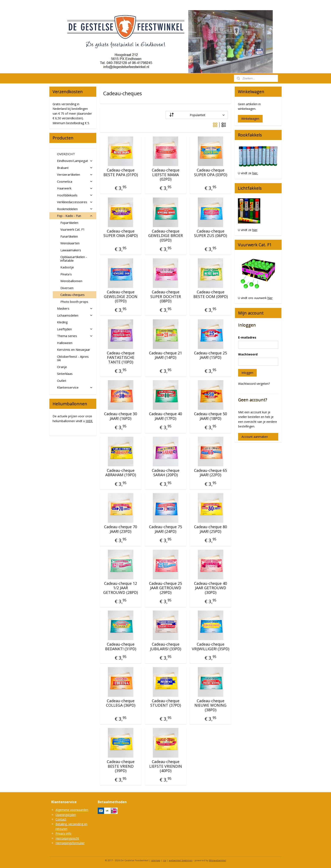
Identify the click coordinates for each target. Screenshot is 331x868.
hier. (255, 173)
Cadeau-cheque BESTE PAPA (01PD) (121, 172)
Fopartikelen (69, 223)
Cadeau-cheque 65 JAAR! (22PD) (210, 473)
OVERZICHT (66, 154)
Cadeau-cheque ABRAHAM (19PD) (121, 473)
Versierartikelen (75, 174)
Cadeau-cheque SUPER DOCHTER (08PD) (165, 297)
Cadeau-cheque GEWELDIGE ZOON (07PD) (121, 297)
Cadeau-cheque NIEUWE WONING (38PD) (210, 705)
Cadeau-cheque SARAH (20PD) (165, 473)
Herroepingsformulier (70, 843)
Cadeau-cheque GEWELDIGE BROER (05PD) (165, 236)
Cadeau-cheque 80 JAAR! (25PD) (210, 529)
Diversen (67, 288)
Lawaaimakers (71, 250)
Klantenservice (75, 387)
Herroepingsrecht (67, 838)
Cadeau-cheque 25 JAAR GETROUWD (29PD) (165, 588)
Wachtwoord (248, 354)
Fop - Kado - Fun (75, 216)
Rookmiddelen (75, 209)
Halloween (65, 343)
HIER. (89, 421)
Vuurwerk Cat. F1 (73, 229)
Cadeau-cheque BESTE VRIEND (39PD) (121, 766)
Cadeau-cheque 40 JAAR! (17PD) (165, 416)
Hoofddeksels (75, 195)
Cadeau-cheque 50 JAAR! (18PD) (210, 416)
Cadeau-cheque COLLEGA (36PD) (121, 703)
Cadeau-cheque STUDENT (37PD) (165, 703)
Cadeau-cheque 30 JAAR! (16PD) (121, 416)
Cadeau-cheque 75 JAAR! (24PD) (165, 529)
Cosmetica (75, 181)
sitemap (156, 860)
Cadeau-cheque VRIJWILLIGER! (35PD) (210, 647)
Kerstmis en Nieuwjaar (74, 350)
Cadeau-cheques (73, 295)
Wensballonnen (71, 281)
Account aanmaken (255, 437)
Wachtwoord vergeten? (254, 384)
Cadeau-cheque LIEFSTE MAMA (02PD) (165, 175)
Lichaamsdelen (75, 315)
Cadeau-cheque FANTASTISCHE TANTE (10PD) (121, 358)
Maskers (75, 308)
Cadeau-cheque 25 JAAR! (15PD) (210, 355)
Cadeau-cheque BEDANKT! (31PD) (121, 647)
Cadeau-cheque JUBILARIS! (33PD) (165, 647)
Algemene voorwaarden (72, 810)
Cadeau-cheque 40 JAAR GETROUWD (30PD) (210, 588)
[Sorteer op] (197, 115)
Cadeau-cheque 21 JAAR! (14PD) (165, 355)
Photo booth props (74, 302)
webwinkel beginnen (181, 860)
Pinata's (66, 274)
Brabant (75, 168)
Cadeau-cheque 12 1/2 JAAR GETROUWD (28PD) (121, 588)
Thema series (75, 336)
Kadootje (67, 267)
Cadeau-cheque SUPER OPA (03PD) (210, 172)
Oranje (62, 367)
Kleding (62, 322)
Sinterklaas (65, 374)
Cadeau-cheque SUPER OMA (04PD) (121, 233)
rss (165, 860)
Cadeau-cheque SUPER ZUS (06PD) (210, 233)
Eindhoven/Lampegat (75, 161)
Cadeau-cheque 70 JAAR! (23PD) (121, 529)
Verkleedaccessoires (75, 202)
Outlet (62, 381)
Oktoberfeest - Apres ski (73, 358)
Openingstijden (66, 815)
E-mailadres (247, 337)
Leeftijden (75, 329)
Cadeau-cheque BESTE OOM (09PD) (210, 294)
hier (255, 230)
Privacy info (63, 833)
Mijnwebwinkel (218, 860)
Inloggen (247, 373)
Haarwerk (75, 188)
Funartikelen (69, 236)
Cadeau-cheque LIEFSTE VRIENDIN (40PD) (165, 766)
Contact (61, 819)
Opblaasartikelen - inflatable (74, 259)
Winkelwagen (250, 119)
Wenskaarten (70, 243)
